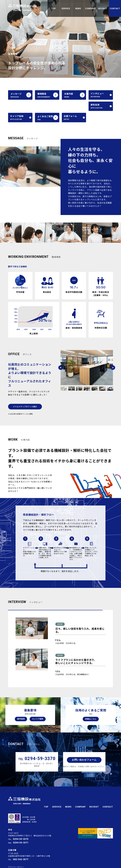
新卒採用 (21, 709)
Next (113, 356)
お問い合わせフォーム (84, 750)
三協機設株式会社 (24, 7)
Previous (61, 356)
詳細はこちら (91, 709)
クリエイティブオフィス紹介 (25, 395)
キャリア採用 (38, 709)
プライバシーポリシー (16, 853)
